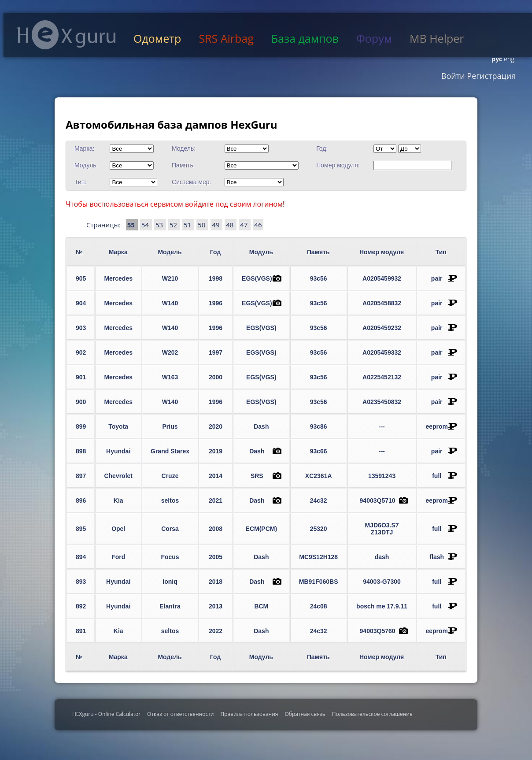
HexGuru (66, 35)
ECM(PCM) (262, 529)
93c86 (319, 426)
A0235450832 (382, 402)
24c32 (319, 500)
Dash (261, 426)
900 (81, 402)
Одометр (157, 38)
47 (245, 225)
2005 (216, 557)
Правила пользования (249, 714)
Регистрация (491, 76)
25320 (319, 529)
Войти (453, 76)
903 (81, 328)
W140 (170, 303)
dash (382, 557)
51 (188, 225)
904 (81, 303)
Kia (118, 500)
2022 (216, 631)
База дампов (305, 38)
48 (231, 225)
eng (508, 59)
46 (258, 225)
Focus (170, 557)
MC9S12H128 (318, 557)
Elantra (170, 606)
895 (81, 529)
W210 (170, 278)
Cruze (170, 476)
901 (81, 377)
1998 (216, 278)
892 (81, 606)
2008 (216, 529)
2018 (216, 582)
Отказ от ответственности (180, 714)
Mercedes (118, 278)
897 (81, 476)
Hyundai (118, 451)
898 (81, 451)
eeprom (437, 426)
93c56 (319, 278)
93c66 (319, 451)
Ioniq (170, 582)
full (437, 476)
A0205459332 (382, 352)
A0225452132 (382, 377)
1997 (216, 352)
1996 (216, 303)
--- (382, 426)
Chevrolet (118, 476)
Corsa (170, 529)
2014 (216, 476)
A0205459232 (382, 328)
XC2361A (319, 476)
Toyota (118, 426)
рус (497, 59)
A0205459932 (382, 278)
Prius (170, 426)
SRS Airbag (226, 38)
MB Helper (437, 38)
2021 (216, 500)
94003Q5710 (378, 500)
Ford (118, 557)
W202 (170, 352)
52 (174, 225)
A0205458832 (382, 303)
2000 (216, 377)
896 (81, 500)
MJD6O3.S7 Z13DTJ (382, 529)
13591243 (382, 476)
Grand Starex (170, 451)
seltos (170, 500)
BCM (261, 606)
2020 (216, 426)
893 (81, 582)
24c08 (319, 606)
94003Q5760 (378, 631)
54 (146, 225)
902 (81, 352)
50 (202, 225)
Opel (118, 529)
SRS (257, 476)
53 (160, 225)
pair (437, 278)
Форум (374, 38)
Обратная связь (305, 714)
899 (81, 426)
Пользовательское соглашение (372, 714)
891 (81, 631)
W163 (170, 377)
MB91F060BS (319, 582)
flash (437, 557)
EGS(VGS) (257, 278)
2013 (216, 606)
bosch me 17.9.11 (382, 606)
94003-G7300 (382, 582)
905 (81, 278)
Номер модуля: (338, 165)
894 (81, 557)
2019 (216, 451)
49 (216, 225)
